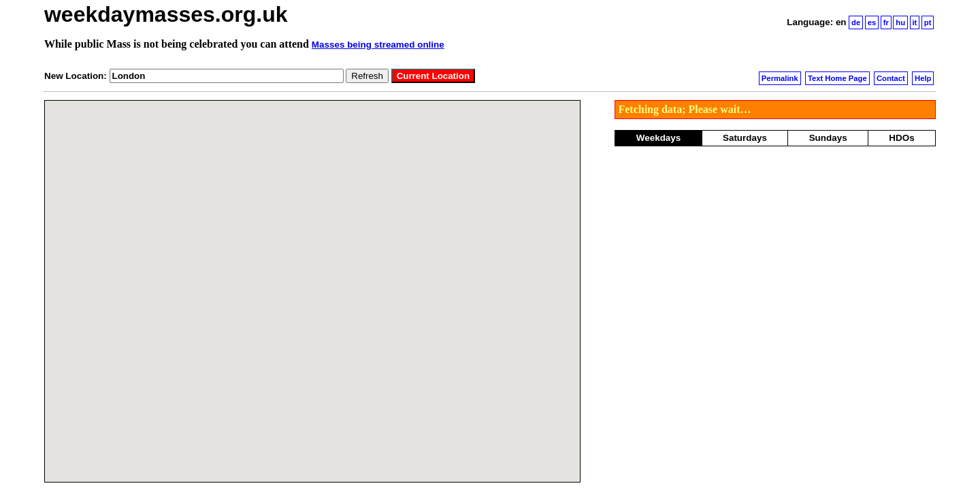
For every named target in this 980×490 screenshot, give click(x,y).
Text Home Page (837, 78)
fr (886, 22)
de (856, 22)
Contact (891, 78)
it (914, 22)
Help (923, 78)
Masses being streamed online (378, 45)
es (872, 22)
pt (928, 22)
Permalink (780, 78)
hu (900, 22)
